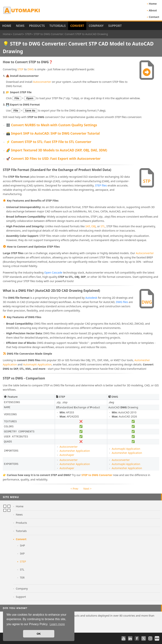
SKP (88, 226)
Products (37, 26)
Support (115, 26)
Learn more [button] (57, 624)
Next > (87, 489)
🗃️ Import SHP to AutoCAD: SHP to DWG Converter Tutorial (53, 133)
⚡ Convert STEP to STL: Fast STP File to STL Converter (49, 142)
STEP (20, 69)
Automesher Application (75, 451)
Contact (154, 17)
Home (153, 4)
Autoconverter (42, 82)
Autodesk (91, 298)
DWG (31, 69)
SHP (22, 545)
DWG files (122, 302)
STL (103, 226)
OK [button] (39, 634)
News (20, 26)
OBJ (93, 226)
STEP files (101, 185)
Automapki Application (37, 364)
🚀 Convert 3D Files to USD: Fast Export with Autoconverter (53, 159)
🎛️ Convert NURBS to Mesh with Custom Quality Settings (52, 125)
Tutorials (58, 26)
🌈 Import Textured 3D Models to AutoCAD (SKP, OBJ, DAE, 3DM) (57, 150)
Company (96, 26)
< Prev (74, 489)
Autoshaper (67, 455)
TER (22, 578)
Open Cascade (53, 272)
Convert (77, 26)
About (153, 10)
